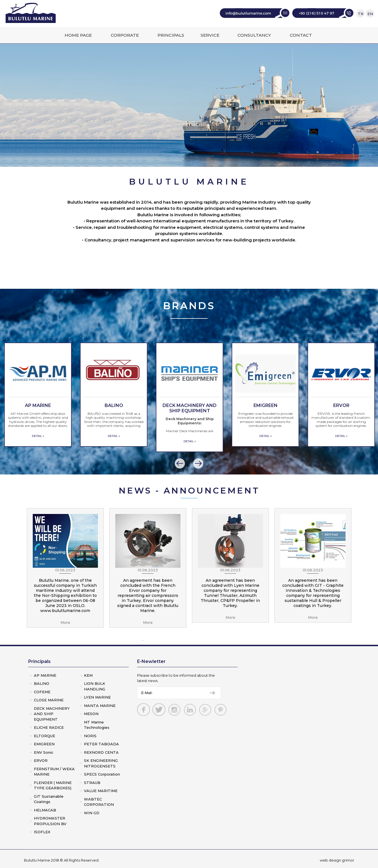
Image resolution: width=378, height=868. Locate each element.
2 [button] (151, 641)
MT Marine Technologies (97, 725)
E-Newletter (151, 661)
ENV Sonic (44, 752)
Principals (39, 661)
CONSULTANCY (254, 35)
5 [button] (177, 641)
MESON (91, 714)
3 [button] (160, 641)
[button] (180, 464)
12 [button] (235, 641)
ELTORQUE (44, 736)
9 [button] (210, 641)
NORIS (90, 736)
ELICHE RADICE (49, 727)
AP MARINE (45, 675)
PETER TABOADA (101, 744)
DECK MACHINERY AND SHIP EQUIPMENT (52, 714)
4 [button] (168, 641)
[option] (38, 395)
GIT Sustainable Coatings (49, 799)
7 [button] (193, 641)
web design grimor (337, 860)
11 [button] (227, 641)
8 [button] (202, 641)
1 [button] (143, 641)
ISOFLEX (42, 832)
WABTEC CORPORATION (99, 802)
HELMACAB (45, 810)
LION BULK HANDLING (95, 686)
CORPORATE (125, 35)
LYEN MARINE (97, 697)
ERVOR (41, 760)
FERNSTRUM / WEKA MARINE (54, 772)
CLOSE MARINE (49, 700)
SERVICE (210, 35)
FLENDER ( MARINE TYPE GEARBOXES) (53, 785)
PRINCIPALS (171, 35)
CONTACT (301, 35)
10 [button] (219, 641)
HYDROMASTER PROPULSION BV (50, 821)
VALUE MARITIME (101, 791)
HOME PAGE (78, 35)
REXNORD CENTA (101, 752)
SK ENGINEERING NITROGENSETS (101, 763)
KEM (88, 675)
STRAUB (92, 783)
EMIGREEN (44, 744)
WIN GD (92, 813)
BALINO (42, 683)
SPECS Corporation (102, 774)
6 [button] (185, 641)
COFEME (42, 692)
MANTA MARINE (100, 706)
